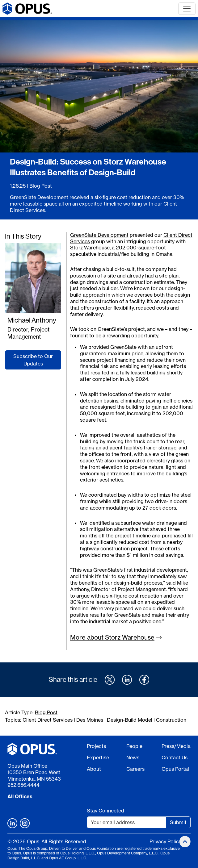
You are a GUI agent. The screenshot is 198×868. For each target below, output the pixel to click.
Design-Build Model (130, 720)
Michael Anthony (32, 320)
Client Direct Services (48, 720)
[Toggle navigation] (187, 9)
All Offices (20, 796)
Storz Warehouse (90, 248)
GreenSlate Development (99, 235)
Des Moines (90, 720)
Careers (135, 769)
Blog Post (41, 186)
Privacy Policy (165, 841)
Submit (178, 822)
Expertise (98, 757)
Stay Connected (105, 811)
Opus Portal (175, 769)
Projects (96, 746)
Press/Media (176, 746)
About (94, 769)
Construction (171, 720)
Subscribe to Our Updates (33, 360)
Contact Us (175, 757)
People (134, 746)
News (133, 757)
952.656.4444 (23, 785)
